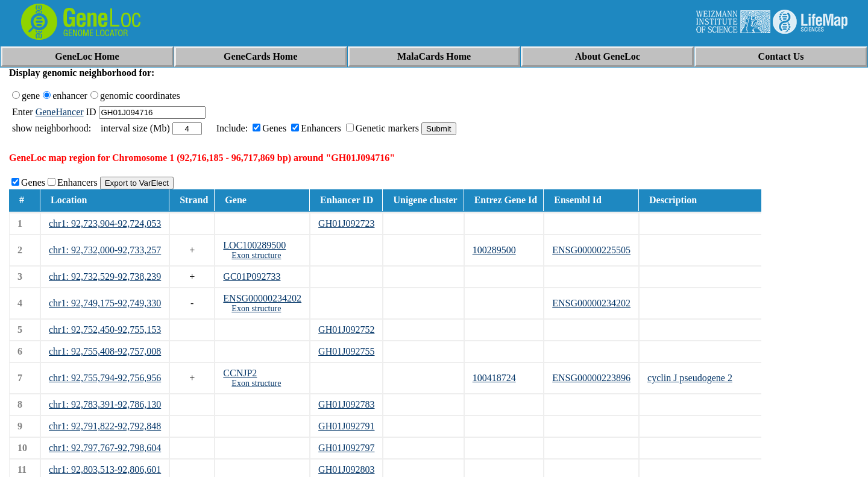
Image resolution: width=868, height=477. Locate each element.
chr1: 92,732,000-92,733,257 (105, 250)
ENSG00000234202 (262, 298)
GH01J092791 (346, 426)
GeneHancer (60, 112)
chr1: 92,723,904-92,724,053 (105, 223)
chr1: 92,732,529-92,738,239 (105, 276)
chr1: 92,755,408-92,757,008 (105, 351)
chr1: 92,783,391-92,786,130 (105, 404)
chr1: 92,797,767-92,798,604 (105, 448)
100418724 (494, 378)
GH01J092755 (346, 351)
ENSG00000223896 (591, 378)
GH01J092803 (346, 469)
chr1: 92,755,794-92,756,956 (105, 378)
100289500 (494, 250)
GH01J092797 (346, 448)
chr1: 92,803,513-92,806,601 (105, 469)
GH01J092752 (346, 330)
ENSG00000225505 (591, 250)
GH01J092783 (346, 404)
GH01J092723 (346, 223)
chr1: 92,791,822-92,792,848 (105, 426)
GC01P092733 (252, 276)
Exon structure (256, 255)
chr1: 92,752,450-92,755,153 (105, 330)
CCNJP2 (240, 373)
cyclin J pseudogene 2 (690, 378)
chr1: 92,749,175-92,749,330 (105, 303)
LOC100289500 (254, 245)
